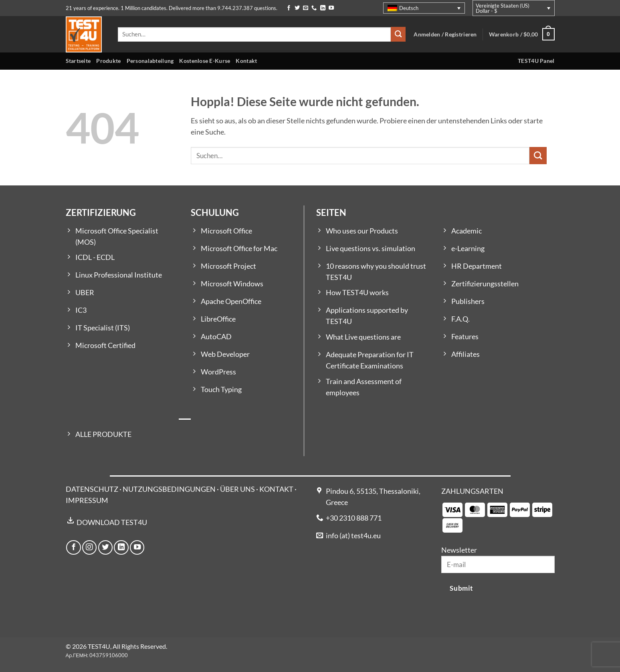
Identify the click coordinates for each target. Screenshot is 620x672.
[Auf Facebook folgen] (289, 8)
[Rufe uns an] (314, 8)
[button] (522, 34)
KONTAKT (276, 489)
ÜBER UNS (237, 489)
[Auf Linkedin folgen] (323, 8)
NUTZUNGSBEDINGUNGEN (169, 489)
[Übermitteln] (398, 34)
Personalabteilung (150, 61)
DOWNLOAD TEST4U (112, 522)
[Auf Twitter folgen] (297, 8)
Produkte (108, 61)
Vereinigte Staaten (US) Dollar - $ (503, 8)
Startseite (78, 61)
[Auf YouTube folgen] (331, 8)
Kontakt (246, 61)
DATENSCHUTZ (92, 489)
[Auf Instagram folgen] (89, 547)
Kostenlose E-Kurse (205, 61)
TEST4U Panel (536, 61)
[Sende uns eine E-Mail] (306, 8)
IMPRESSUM (87, 500)
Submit (461, 588)
